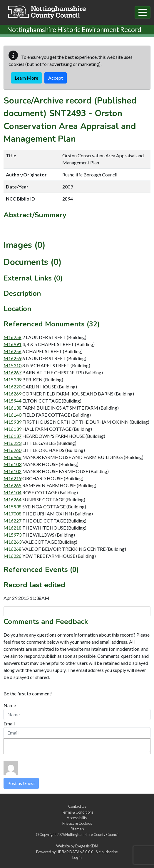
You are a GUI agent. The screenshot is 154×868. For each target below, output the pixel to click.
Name (10, 705)
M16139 (12, 429)
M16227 (12, 521)
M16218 (12, 528)
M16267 (12, 372)
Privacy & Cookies (77, 823)
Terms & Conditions (77, 812)
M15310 (12, 365)
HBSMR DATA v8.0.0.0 (75, 852)
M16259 (12, 358)
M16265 (12, 485)
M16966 (12, 457)
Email (9, 723)
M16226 (12, 556)
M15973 (12, 535)
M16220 (12, 387)
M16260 (12, 450)
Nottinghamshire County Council (92, 834)
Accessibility (77, 818)
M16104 (12, 492)
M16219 (12, 478)
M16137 (12, 436)
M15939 (12, 422)
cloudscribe (108, 852)
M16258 (12, 337)
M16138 (12, 408)
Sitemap (77, 829)
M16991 (12, 344)
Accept (56, 78)
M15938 (12, 506)
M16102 (12, 471)
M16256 (12, 351)
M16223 (12, 443)
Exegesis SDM (87, 846)
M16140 (12, 415)
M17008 (12, 514)
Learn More (26, 78)
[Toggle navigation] (143, 12)
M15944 (12, 401)
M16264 (12, 499)
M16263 (12, 542)
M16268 (12, 549)
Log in (77, 857)
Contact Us (77, 806)
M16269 (12, 394)
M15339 (12, 379)
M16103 (12, 464)
